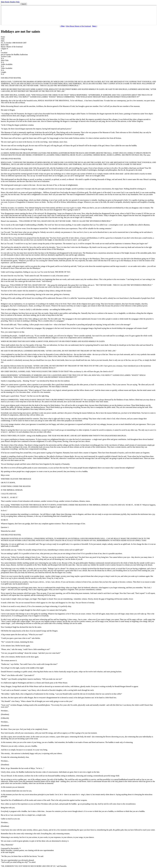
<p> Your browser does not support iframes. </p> (79, 15)
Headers (13, 2)
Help (18, 2)
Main (3, 2)
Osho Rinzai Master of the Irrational (78, 26)
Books (7, 2)
